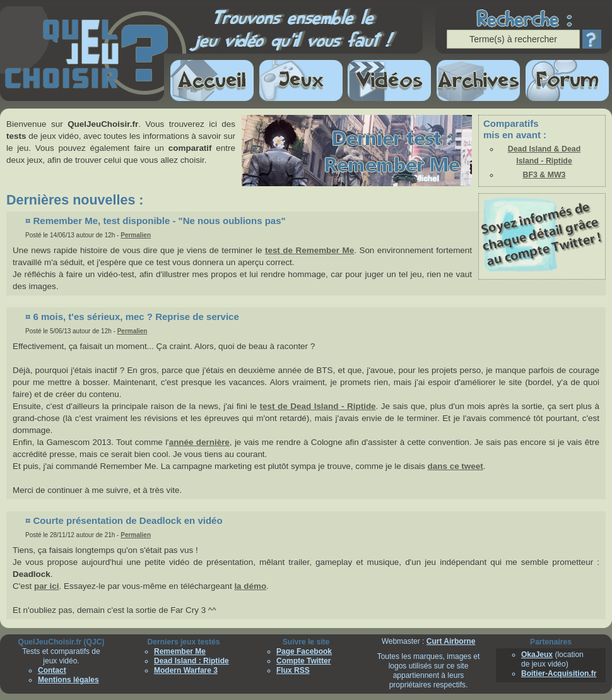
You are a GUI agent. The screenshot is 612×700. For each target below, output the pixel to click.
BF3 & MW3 (544, 175)
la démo (250, 586)
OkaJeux (537, 655)
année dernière (199, 442)
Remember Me (180, 651)
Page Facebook (304, 651)
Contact (52, 670)
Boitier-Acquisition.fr (559, 673)
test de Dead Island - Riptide (318, 406)
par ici (47, 586)
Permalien (136, 235)
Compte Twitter (303, 661)
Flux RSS (293, 670)
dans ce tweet (456, 466)
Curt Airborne (451, 641)
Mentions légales (68, 680)
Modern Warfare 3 (186, 670)
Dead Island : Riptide (191, 661)
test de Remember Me (309, 250)
